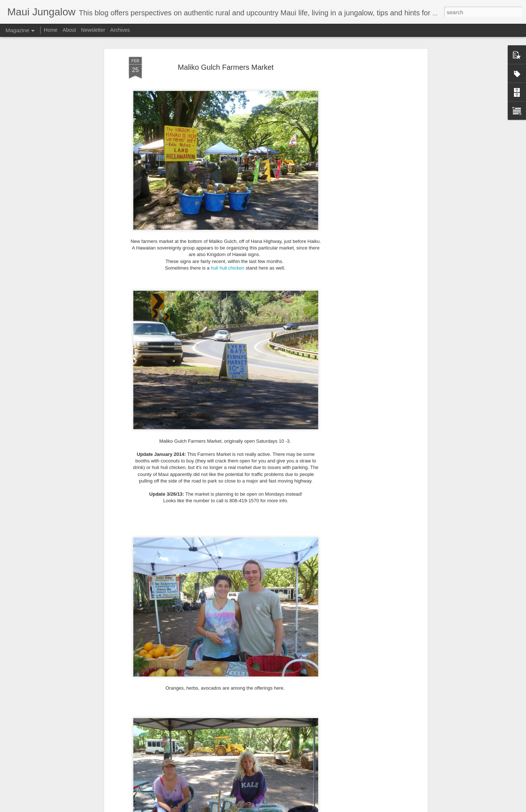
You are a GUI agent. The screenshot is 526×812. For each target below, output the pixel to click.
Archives (120, 30)
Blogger (286, 808)
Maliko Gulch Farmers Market (226, 53)
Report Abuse (307, 808)
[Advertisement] (363, 158)
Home (51, 30)
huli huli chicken (228, 254)
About (69, 30)
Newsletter (93, 30)
